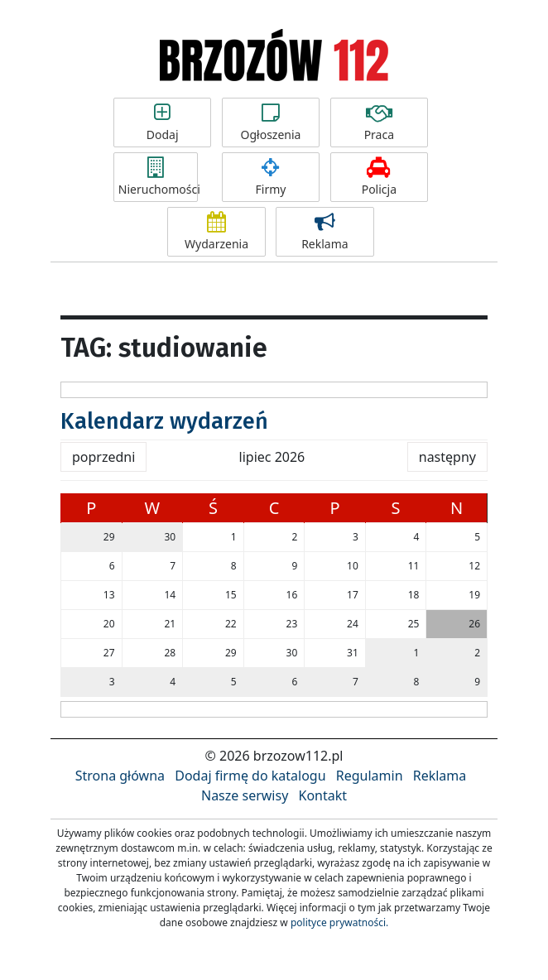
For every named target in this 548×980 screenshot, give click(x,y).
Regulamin (370, 776)
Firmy (271, 177)
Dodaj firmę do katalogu (250, 776)
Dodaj (163, 122)
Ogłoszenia (271, 122)
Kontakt (322, 795)
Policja (380, 177)
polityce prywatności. (339, 922)
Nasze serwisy (245, 795)
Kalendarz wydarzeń (164, 421)
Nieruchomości (158, 177)
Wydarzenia (216, 232)
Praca (380, 122)
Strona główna (120, 776)
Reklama (325, 232)
